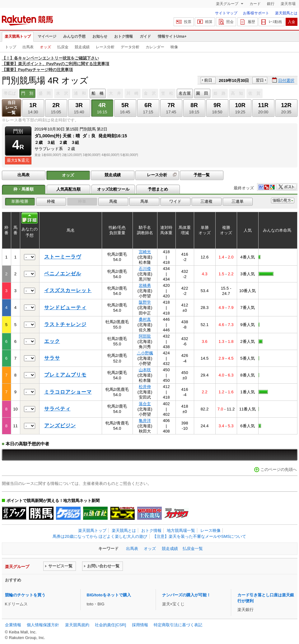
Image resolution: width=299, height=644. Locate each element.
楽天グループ (228, 4)
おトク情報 (124, 36)
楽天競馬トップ (18, 36)
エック (52, 341)
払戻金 (63, 47)
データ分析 (130, 47)
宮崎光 (145, 252)
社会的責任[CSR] (110, 625)
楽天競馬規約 (77, 625)
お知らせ (100, 36)
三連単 (238, 201)
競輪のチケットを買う (25, 595)
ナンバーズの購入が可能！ (186, 595)
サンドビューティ (65, 308)
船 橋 (98, 93)
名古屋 (185, 93)
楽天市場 (288, 4)
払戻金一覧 (193, 549)
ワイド (175, 201)
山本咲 (145, 370)
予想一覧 (202, 175)
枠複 (51, 201)
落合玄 (145, 404)
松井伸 (145, 387)
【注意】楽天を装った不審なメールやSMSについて (199, 536)
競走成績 (82, 47)
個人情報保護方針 (43, 625)
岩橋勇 (145, 285)
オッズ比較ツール (113, 189)
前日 (208, 80)
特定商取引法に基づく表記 (178, 625)
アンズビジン (60, 426)
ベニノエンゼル (63, 274)
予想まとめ (158, 189)
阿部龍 (145, 336)
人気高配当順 (68, 189)
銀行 (271, 4)
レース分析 (105, 47)
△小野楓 (145, 353)
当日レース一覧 (11, 108)
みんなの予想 (74, 36)
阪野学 (145, 302)
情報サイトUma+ (172, 36)
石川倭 (145, 269)
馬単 (144, 201)
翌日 (260, 80)
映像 (174, 47)
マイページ (47, 36)
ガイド (145, 36)
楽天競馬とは (286, 13)
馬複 (113, 201)
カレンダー (155, 47)
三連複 (206, 201)
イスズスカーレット (68, 290)
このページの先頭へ (279, 469)
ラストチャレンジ (65, 324)
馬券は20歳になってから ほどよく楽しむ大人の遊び (100, 536)
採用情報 (140, 625)
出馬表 (28, 47)
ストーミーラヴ (63, 257)
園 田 (202, 93)
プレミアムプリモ (65, 375)
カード (255, 4)
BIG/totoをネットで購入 (109, 595)
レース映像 (210, 530)
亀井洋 (145, 421)
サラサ (52, 358)
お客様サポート (256, 13)
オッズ (45, 47)
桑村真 (145, 319)
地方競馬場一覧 (181, 530)
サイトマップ (226, 13)
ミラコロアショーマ (68, 392)
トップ (11, 47)
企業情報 (13, 625)
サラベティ (57, 409)
